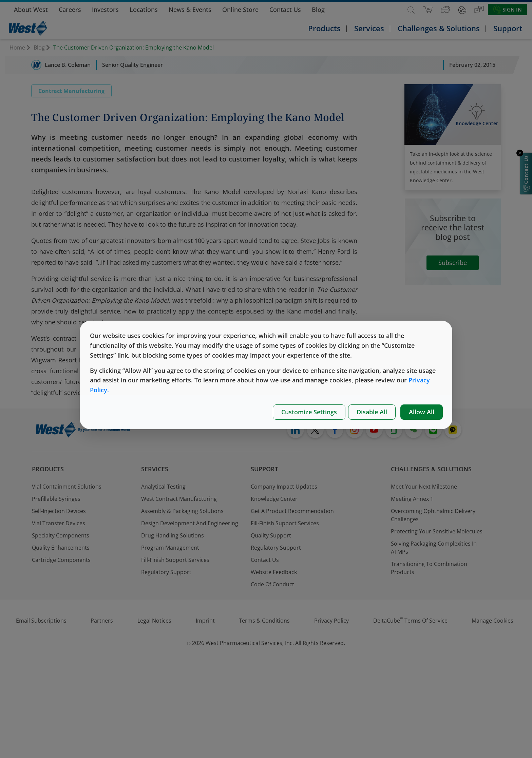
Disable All (372, 412)
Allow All (422, 412)
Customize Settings (309, 412)
